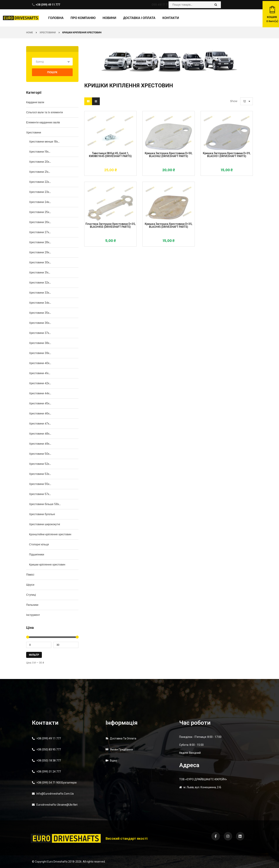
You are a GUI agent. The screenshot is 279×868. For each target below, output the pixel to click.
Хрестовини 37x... (40, 333)
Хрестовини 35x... (40, 313)
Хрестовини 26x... (40, 222)
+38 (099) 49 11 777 (48, 5)
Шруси (30, 585)
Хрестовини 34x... (40, 303)
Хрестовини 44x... (40, 393)
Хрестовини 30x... (40, 262)
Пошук (52, 72)
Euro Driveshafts (57, 862)
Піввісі (30, 575)
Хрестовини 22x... (40, 182)
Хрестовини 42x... (40, 383)
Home (30, 32)
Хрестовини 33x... (40, 293)
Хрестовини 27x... (40, 232)
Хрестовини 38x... (40, 343)
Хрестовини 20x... (40, 162)
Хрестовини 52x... (40, 464)
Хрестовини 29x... (40, 252)
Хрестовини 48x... (40, 434)
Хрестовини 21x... (40, 172)
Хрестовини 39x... (40, 353)
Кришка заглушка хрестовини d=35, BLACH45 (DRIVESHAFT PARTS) (168, 225)
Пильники (32, 605)
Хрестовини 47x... (40, 424)
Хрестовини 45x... (40, 403)
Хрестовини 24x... (40, 202)
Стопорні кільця (39, 544)
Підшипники (37, 554)
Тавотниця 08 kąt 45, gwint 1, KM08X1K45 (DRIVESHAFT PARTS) (110, 155)
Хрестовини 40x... (40, 363)
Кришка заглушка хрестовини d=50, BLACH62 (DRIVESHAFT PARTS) (168, 155)
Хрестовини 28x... (40, 242)
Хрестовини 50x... (40, 454)
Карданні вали (35, 102)
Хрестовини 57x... (40, 494)
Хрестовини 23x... (40, 192)
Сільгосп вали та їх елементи (44, 112)
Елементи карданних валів (43, 122)
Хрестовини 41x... (40, 373)
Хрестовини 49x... (40, 444)
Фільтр (34, 655)
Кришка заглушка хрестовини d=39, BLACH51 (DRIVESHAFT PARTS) (227, 155)
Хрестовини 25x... (40, 212)
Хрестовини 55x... (40, 484)
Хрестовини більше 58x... (45, 504)
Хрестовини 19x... (40, 152)
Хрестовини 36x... (40, 323)
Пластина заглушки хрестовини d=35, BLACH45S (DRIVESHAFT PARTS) (110, 225)
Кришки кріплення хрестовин (47, 565)
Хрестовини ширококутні (45, 524)
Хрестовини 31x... (40, 272)
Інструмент (33, 615)
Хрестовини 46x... (40, 413)
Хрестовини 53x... (40, 474)
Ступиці (31, 595)
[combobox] (52, 62)
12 (245, 101)
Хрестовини (48, 32)
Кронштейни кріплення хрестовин (50, 534)
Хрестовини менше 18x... (44, 142)
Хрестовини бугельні (42, 514)
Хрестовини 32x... (40, 283)
